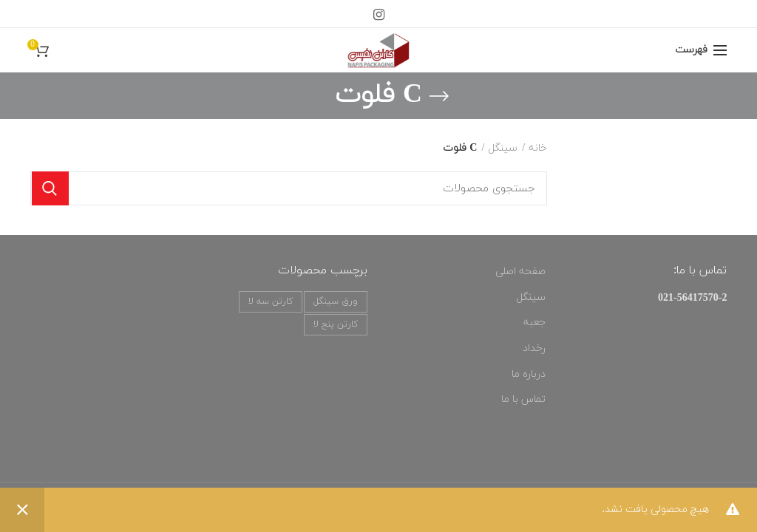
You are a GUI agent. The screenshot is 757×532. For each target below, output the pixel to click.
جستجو (50, 188)
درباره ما (529, 374)
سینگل (503, 148)
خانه (538, 148)
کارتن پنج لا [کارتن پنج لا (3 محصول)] (336, 324)
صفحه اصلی (520, 272)
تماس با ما (523, 399)
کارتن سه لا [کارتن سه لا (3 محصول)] (271, 301)
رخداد (534, 348)
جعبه (534, 323)
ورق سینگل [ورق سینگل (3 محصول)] (336, 301)
